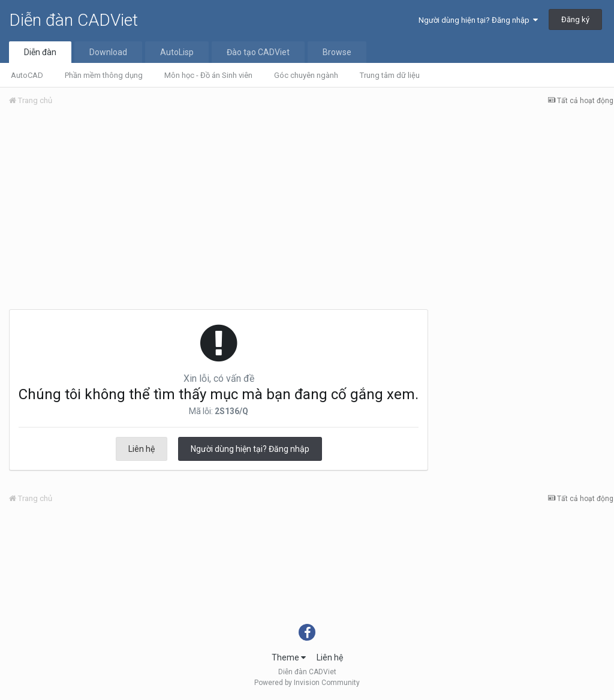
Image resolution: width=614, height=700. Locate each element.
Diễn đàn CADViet (73, 20)
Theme (289, 657)
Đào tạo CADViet (258, 52)
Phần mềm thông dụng (104, 75)
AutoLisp (177, 52)
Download (108, 52)
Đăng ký (575, 19)
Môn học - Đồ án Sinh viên (208, 75)
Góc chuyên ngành (306, 75)
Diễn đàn (40, 52)
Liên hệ (142, 449)
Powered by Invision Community (307, 683)
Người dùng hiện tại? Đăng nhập (478, 20)
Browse (337, 52)
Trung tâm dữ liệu (390, 75)
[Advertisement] (311, 206)
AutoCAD (27, 75)
